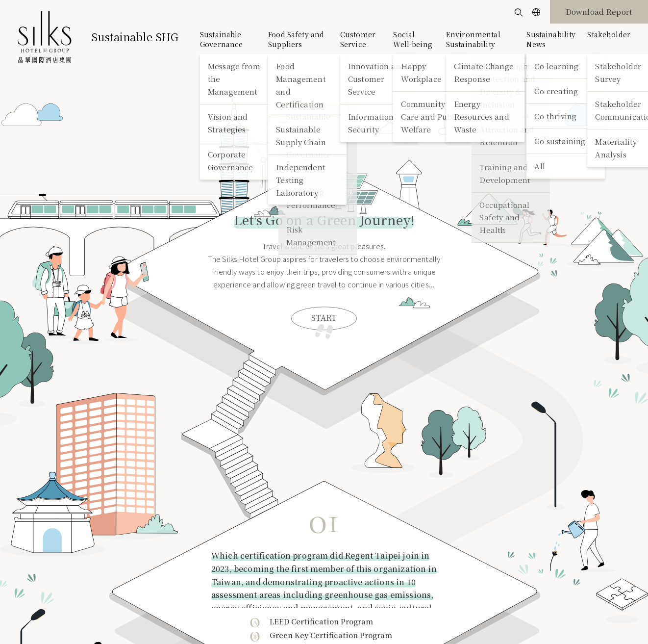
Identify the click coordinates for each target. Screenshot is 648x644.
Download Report (599, 12)
